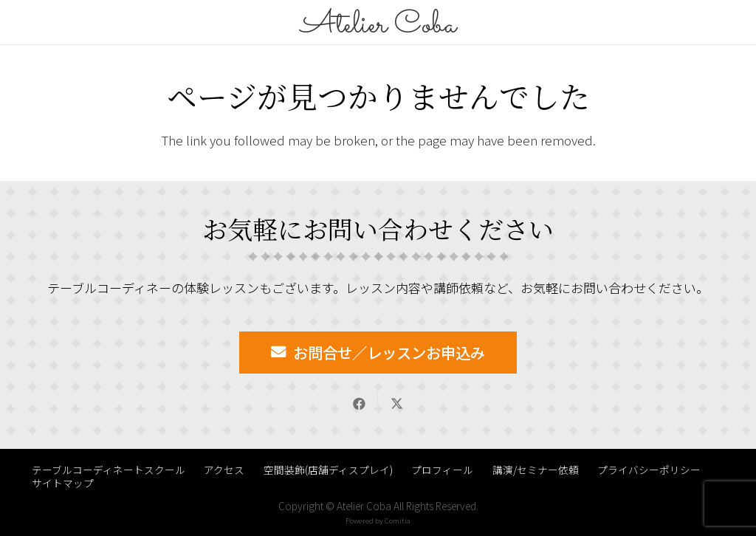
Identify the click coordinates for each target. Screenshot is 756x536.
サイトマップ (63, 483)
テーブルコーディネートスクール (109, 470)
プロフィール (442, 470)
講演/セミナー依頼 (536, 470)
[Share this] (359, 404)
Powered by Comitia (378, 520)
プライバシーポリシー (649, 470)
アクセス (224, 470)
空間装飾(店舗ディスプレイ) (328, 470)
